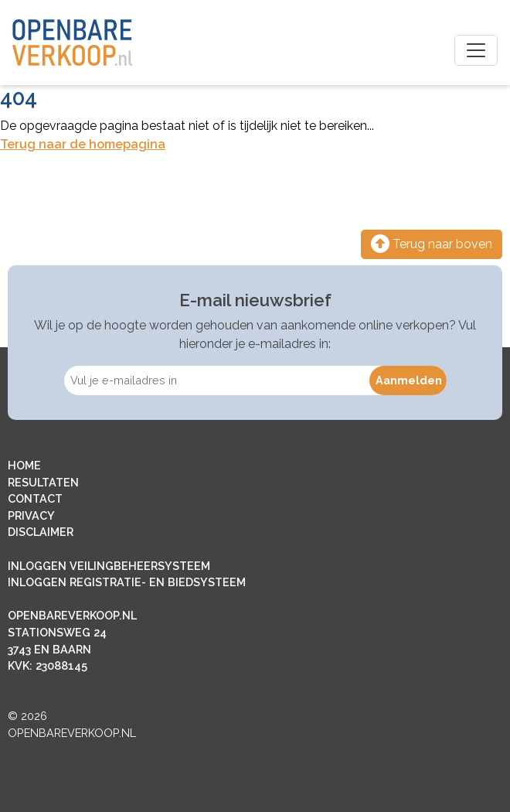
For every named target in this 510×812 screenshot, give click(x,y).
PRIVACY (31, 515)
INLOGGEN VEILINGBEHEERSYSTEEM (109, 566)
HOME (24, 465)
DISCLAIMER (41, 532)
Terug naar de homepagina (83, 144)
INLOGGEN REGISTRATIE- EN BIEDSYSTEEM (127, 582)
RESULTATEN (43, 482)
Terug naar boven (432, 244)
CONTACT (35, 498)
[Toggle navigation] (476, 50)
